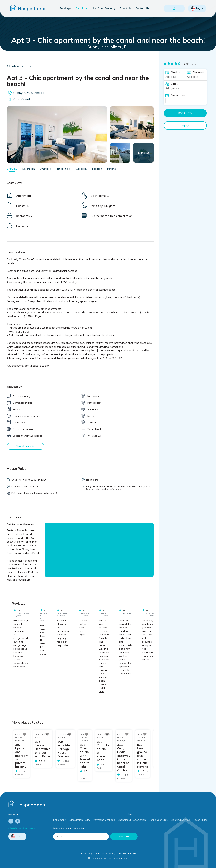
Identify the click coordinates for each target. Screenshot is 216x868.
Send (122, 836)
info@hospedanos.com (22, 828)
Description (29, 169)
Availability (81, 169)
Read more (20, 667)
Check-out (198, 72)
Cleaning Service (180, 820)
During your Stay (158, 820)
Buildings (65, 8)
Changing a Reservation (132, 820)
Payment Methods (104, 820)
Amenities (45, 169)
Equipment (59, 820)
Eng (196, 9)
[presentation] (167, 840)
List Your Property (104, 8)
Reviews (112, 169)
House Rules (63, 169)
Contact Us (142, 8)
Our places (82, 8)
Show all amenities (25, 446)
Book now (185, 113)
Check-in (176, 72)
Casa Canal (18, 99)
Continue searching (21, 66)
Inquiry (185, 125)
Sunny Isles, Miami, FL (26, 93)
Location (97, 169)
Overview (12, 169)
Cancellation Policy (79, 820)
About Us (125, 8)
